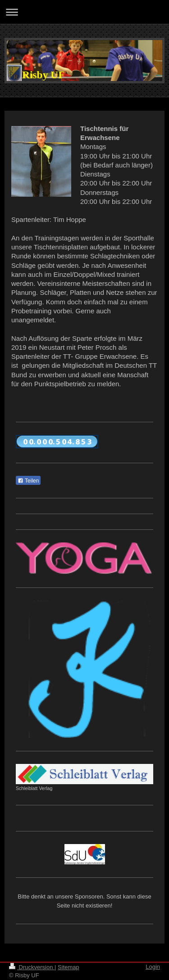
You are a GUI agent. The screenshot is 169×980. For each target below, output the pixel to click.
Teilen (28, 481)
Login (153, 967)
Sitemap (69, 967)
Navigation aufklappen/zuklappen (84, 12)
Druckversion (32, 967)
